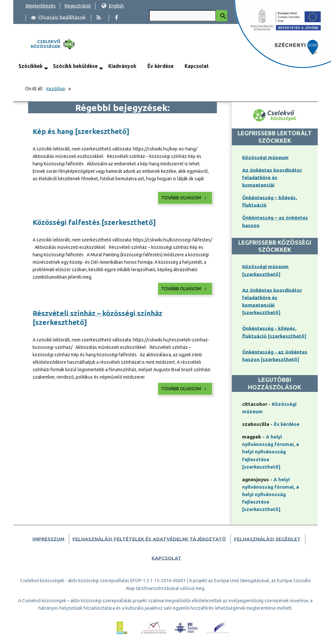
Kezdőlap (56, 89)
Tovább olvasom (184, 198)
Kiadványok (122, 66)
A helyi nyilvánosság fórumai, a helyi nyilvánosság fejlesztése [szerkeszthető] (271, 452)
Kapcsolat (197, 66)
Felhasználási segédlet (267, 539)
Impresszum (48, 539)
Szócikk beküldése (75, 66)
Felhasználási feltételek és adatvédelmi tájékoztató (149, 539)
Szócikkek (31, 66)
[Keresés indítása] (222, 16)
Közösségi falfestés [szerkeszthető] (94, 222)
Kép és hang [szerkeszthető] (81, 131)
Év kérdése (160, 66)
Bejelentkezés (41, 6)
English (112, 6)
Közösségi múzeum (265, 157)
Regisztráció (78, 6)
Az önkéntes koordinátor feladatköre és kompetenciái (272, 178)
